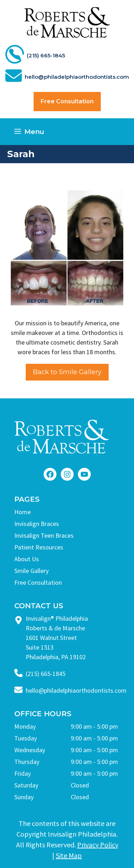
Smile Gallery (31, 571)
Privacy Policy (98, 845)
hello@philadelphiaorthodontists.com (76, 690)
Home (23, 512)
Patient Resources (39, 547)
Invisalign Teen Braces (44, 535)
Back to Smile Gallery (67, 372)
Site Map (69, 855)
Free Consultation (67, 101)
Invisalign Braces (37, 524)
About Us (27, 559)
